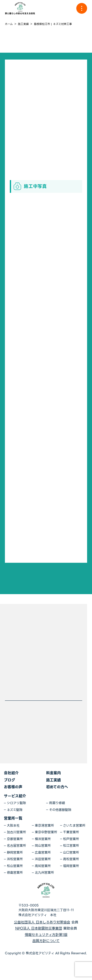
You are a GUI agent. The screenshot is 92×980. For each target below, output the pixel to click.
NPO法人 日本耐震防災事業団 (39, 928)
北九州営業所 (44, 873)
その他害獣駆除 (60, 810)
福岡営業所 (71, 866)
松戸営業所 (71, 839)
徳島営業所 (15, 873)
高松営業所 (71, 859)
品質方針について (46, 941)
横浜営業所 (43, 839)
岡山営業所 (43, 846)
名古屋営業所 (16, 846)
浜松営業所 (15, 859)
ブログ (9, 780)
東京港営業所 (44, 826)
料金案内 (53, 773)
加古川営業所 (16, 832)
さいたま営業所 (74, 826)
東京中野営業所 (46, 832)
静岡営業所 (15, 853)
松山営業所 (15, 866)
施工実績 (53, 780)
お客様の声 (13, 787)
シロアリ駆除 (16, 803)
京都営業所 (15, 839)
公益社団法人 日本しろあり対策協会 (42, 922)
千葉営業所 (71, 832)
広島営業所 (43, 853)
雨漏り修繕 (57, 803)
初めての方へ (57, 787)
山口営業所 (71, 853)
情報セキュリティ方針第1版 (46, 935)
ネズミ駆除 (15, 810)
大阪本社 (13, 826)
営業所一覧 (13, 818)
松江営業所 (71, 846)
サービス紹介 (15, 796)
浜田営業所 (43, 859)
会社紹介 (11, 773)
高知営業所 (43, 866)
